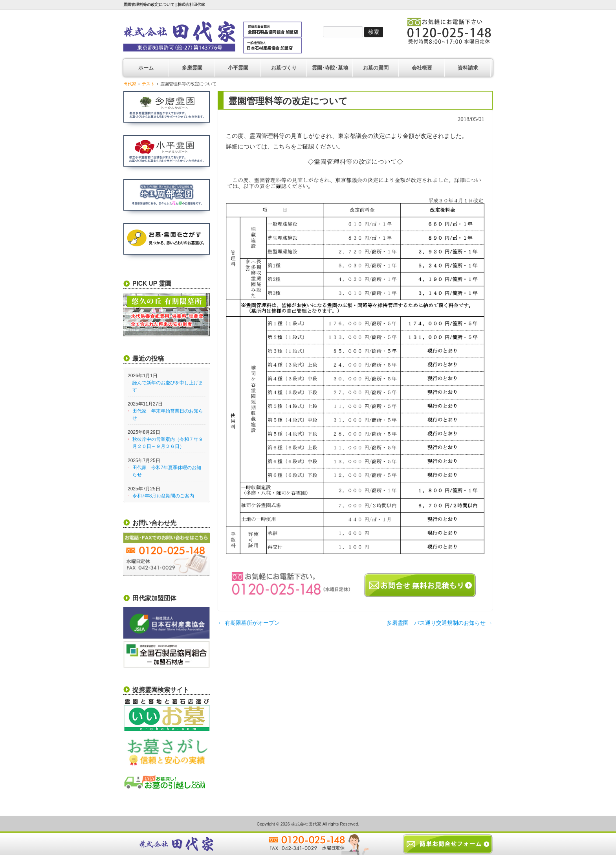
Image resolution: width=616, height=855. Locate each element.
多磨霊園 (192, 68)
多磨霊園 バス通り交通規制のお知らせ (440, 623)
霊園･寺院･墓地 (330, 68)
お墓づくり (284, 68)
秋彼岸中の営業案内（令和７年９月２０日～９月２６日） (168, 443)
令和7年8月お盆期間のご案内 (163, 496)
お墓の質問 (376, 68)
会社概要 (422, 68)
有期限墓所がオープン (249, 623)
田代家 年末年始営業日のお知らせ (168, 415)
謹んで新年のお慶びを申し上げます (168, 386)
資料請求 (468, 68)
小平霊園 (238, 68)
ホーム (146, 68)
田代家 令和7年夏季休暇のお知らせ (167, 471)
